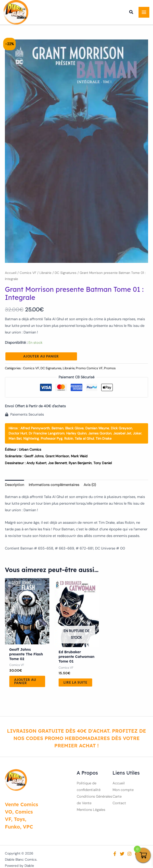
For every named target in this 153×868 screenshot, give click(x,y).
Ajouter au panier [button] (25, 681)
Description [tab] (14, 485)
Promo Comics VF (89, 368)
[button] (131, 13)
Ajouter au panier (41, 356)
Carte (117, 797)
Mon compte (123, 790)
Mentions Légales (91, 810)
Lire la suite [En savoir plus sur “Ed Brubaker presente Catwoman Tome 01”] (75, 682)
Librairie (45, 273)
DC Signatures (66, 273)
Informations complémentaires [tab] (54, 485)
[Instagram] (129, 854)
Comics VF (28, 273)
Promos (110, 368)
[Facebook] (115, 854)
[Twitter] (122, 854)
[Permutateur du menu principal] (144, 12)
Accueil (11, 273)
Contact (119, 803)
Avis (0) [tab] (90, 485)
